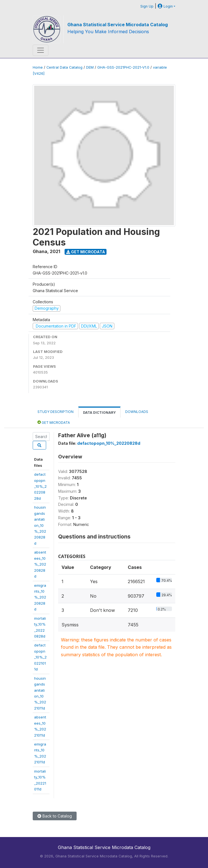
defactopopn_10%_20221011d (40, 657)
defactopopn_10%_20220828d (40, 486)
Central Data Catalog (64, 67)
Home (38, 67)
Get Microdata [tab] (54, 422)
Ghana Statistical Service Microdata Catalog (118, 25)
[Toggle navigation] (41, 50)
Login (165, 6)
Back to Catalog (55, 816)
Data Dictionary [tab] (99, 413)
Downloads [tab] (137, 412)
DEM (90, 67)
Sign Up (147, 6)
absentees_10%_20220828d (40, 564)
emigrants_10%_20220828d (40, 597)
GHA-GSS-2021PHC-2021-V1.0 (123, 67)
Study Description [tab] (55, 412)
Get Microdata (86, 252)
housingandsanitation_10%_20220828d (40, 525)
